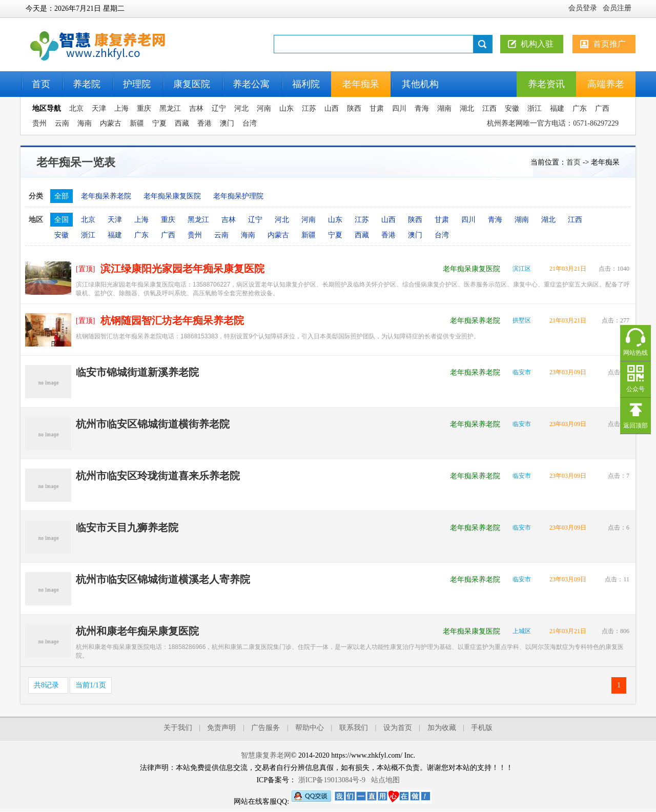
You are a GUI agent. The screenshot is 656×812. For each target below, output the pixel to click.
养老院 (87, 84)
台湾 (250, 123)
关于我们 (178, 728)
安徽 (512, 108)
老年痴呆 (361, 84)
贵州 (39, 123)
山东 (286, 108)
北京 (76, 108)
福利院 (306, 84)
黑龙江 (170, 108)
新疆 (137, 123)
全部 (61, 196)
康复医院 (192, 84)
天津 (99, 108)
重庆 (144, 108)
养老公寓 (251, 84)
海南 (85, 123)
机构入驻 (537, 44)
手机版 (482, 728)
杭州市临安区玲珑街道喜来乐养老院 (158, 476)
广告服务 (265, 728)
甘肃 (377, 108)
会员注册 (617, 8)
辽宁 (219, 108)
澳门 (227, 123)
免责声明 (221, 728)
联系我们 (354, 728)
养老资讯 (546, 84)
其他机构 (420, 84)
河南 (264, 108)
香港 (204, 123)
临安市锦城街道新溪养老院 (137, 372)
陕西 (354, 108)
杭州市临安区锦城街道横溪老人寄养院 (163, 579)
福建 (557, 108)
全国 (61, 220)
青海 (422, 108)
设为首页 (398, 728)
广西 (602, 108)
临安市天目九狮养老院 (127, 527)
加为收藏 (442, 728)
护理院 (137, 84)
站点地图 (385, 780)
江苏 (309, 108)
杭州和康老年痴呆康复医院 (137, 631)
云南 (62, 123)
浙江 (535, 108)
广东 (580, 108)
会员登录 (583, 8)
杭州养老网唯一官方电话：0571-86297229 (553, 123)
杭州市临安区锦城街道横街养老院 (153, 424)
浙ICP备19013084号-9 (332, 780)
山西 (332, 108)
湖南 (444, 108)
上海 (121, 108)
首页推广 (609, 44)
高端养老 (606, 84)
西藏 (182, 123)
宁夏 (159, 123)
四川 (399, 108)
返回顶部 (635, 425)
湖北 (467, 108)
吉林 (196, 108)
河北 (241, 108)
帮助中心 (310, 728)
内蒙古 (111, 123)
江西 (489, 108)
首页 (41, 84)
